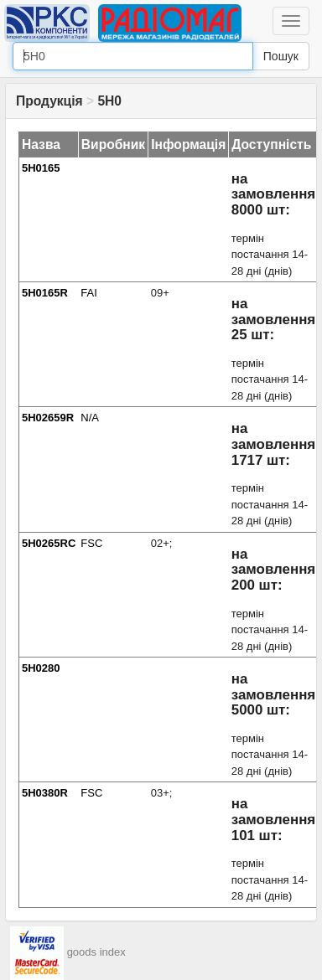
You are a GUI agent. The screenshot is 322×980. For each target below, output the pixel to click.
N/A (90, 418)
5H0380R (45, 793)
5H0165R (45, 293)
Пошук (281, 56)
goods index (96, 952)
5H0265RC (49, 543)
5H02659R (48, 418)
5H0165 (41, 168)
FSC (91, 543)
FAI (89, 293)
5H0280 (41, 668)
